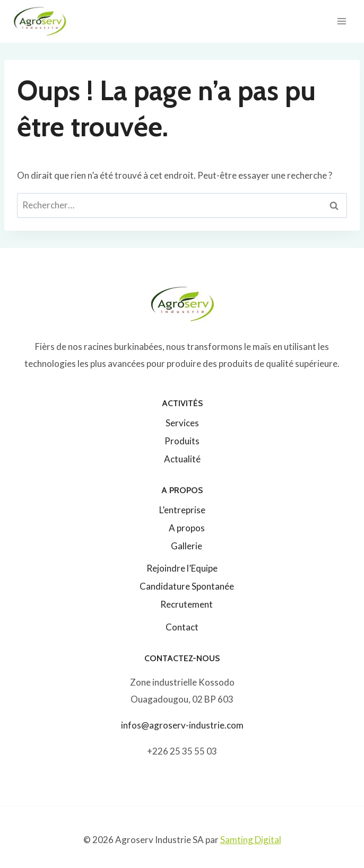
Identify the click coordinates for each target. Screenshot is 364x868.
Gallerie (187, 546)
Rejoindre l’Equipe (182, 568)
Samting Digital (251, 840)
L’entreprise (182, 510)
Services (182, 423)
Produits (182, 441)
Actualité (182, 459)
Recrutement (187, 604)
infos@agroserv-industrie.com (182, 725)
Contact (182, 627)
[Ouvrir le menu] (341, 21)
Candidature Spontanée (187, 586)
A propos (187, 528)
